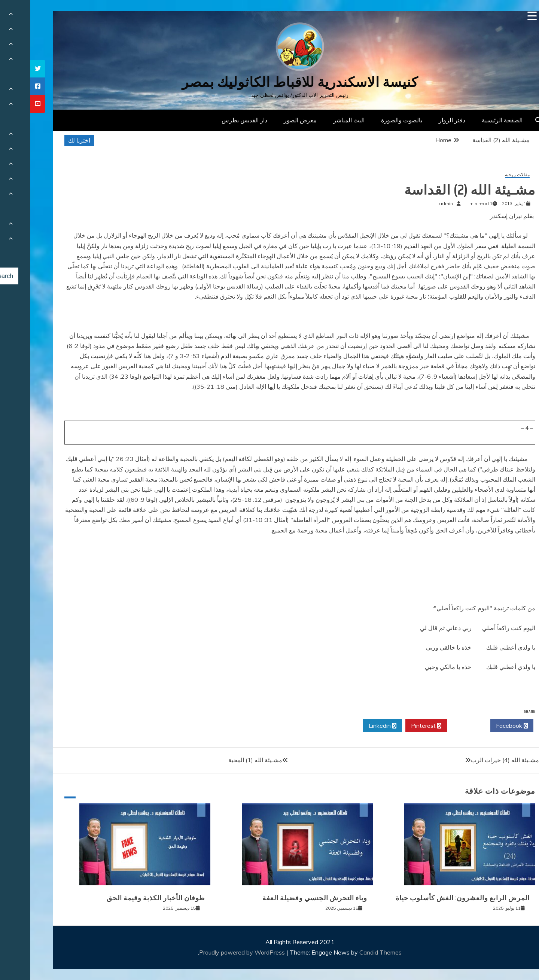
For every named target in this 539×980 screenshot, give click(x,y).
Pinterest (396, 726)
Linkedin (352, 726)
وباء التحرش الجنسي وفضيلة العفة (284, 898)
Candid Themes (350, 952)
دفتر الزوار (422, 120)
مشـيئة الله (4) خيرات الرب (475, 760)
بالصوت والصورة (371, 120)
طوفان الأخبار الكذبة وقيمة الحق (125, 898)
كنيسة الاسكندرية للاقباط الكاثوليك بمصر (270, 82)
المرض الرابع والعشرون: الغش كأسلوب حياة (432, 898)
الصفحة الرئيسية (472, 120)
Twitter (438, 726)
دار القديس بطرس (214, 120)
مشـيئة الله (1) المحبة (225, 760)
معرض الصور (270, 120)
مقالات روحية (487, 175)
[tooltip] (7, 69)
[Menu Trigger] (502, 16)
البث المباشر (319, 120)
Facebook (482, 726)
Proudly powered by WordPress (212, 952)
